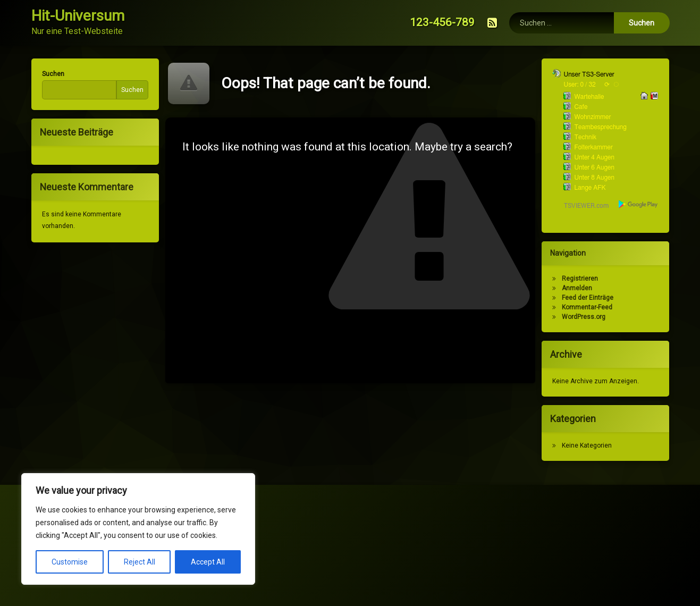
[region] (138, 529)
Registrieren (588, 279)
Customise (70, 562)
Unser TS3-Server (597, 74)
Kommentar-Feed (595, 307)
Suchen (45, 74)
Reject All (140, 562)
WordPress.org (592, 317)
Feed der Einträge (596, 298)
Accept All (208, 562)
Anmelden (585, 288)
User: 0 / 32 (587, 85)
